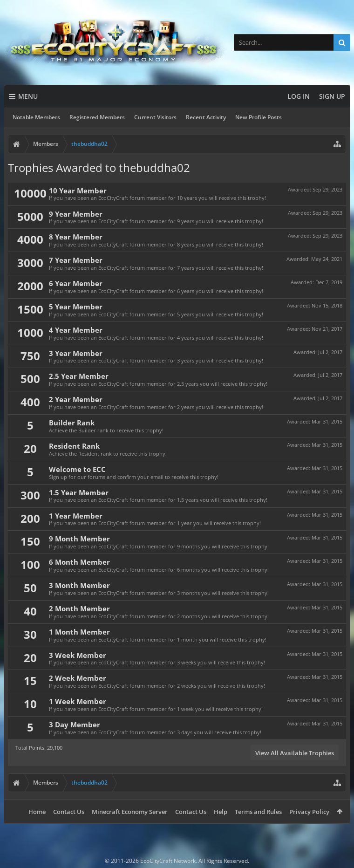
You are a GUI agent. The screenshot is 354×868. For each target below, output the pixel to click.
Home (37, 812)
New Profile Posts (259, 117)
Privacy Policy (309, 812)
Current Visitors (155, 117)
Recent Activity (206, 117)
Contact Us (69, 812)
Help (221, 812)
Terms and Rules (258, 812)
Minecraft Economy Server (130, 812)
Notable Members (36, 117)
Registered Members (97, 117)
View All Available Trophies (295, 753)
